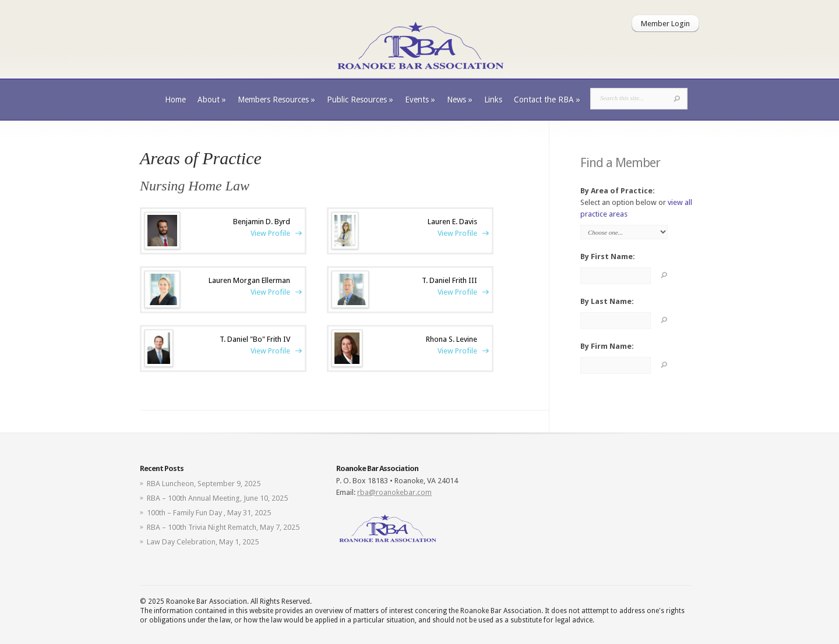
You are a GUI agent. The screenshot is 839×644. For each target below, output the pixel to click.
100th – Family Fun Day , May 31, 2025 (209, 513)
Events (420, 100)
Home (175, 100)
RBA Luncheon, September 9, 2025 (204, 484)
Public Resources (360, 100)
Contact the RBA (547, 100)
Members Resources (276, 100)
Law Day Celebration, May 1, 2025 (203, 542)
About (212, 100)
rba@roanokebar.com (394, 492)
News (460, 100)
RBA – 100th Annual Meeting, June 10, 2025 (217, 498)
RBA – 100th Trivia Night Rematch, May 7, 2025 (223, 527)
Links (493, 100)
